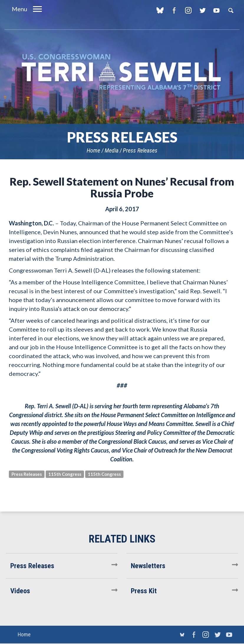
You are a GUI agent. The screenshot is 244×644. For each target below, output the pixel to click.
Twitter (202, 10)
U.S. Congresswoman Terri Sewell (122, 72)
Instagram (188, 10)
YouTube (216, 10)
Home (93, 150)
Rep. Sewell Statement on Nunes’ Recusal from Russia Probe (122, 187)
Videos (20, 591)
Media (112, 150)
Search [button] (231, 10)
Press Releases (140, 150)
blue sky (160, 10)
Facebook (174, 10)
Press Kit (144, 591)
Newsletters (148, 566)
